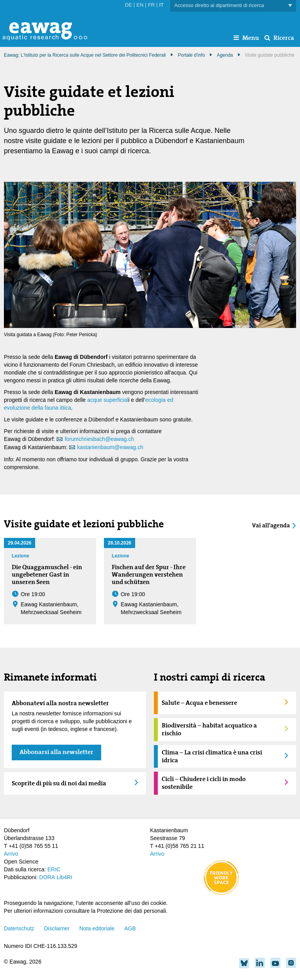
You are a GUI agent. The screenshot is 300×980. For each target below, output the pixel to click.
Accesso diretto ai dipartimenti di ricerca (233, 6)
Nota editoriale (97, 928)
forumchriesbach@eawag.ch (100, 439)
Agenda (225, 55)
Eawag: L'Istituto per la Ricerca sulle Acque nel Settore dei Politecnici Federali (85, 55)
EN (140, 5)
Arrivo (11, 854)
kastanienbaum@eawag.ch (110, 447)
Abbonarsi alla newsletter (56, 752)
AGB (130, 928)
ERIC (54, 869)
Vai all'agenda (271, 526)
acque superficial (108, 400)
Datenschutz (19, 928)
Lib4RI (64, 877)
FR (151, 5)
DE (129, 5)
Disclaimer (57, 928)
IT (161, 5)
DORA (47, 877)
